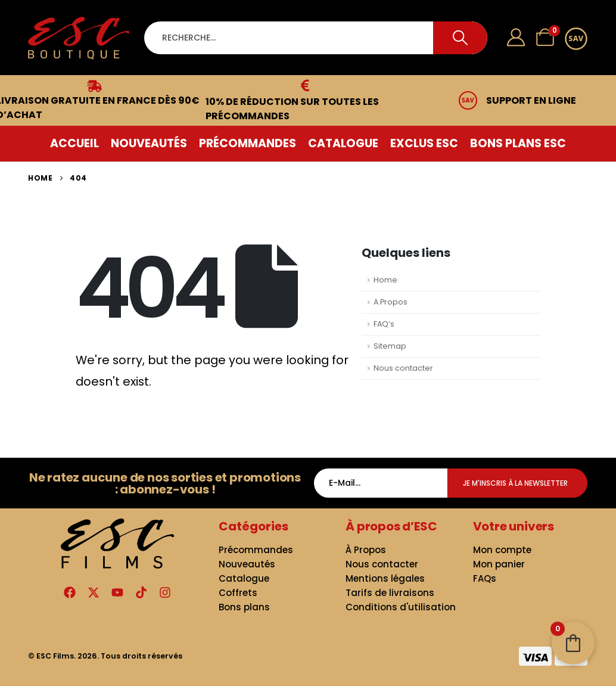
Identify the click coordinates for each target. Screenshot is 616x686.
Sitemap (390, 346)
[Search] (460, 38)
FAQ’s (384, 324)
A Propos (391, 302)
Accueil (74, 143)
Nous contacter (403, 368)
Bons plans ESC (518, 143)
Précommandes (248, 143)
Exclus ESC (424, 143)
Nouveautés (149, 143)
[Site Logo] (79, 38)
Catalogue (343, 143)
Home (385, 280)
